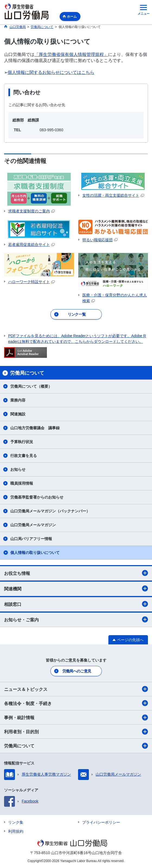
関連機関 (76, 588)
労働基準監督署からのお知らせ (37, 497)
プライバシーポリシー (101, 822)
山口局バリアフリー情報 (31, 539)
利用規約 (16, 831)
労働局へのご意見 (77, 671)
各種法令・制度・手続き (76, 703)
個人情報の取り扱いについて (35, 553)
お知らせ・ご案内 (76, 619)
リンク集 (16, 822)
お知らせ (18, 469)
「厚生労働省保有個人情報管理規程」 (71, 54)
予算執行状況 (22, 442)
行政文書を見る (24, 456)
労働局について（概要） (31, 386)
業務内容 (18, 400)
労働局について (76, 746)
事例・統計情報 (76, 717)
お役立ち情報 (76, 573)
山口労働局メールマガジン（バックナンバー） (50, 511)
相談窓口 (76, 604)
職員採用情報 (22, 483)
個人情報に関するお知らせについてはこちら (51, 72)
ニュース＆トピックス (76, 689)
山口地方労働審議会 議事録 (35, 428)
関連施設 (18, 414)
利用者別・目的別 (76, 732)
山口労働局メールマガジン (33, 525)
